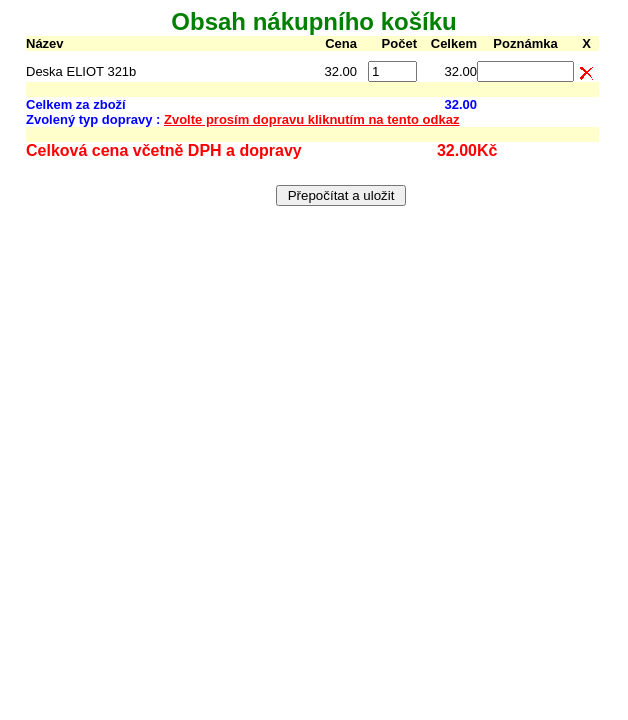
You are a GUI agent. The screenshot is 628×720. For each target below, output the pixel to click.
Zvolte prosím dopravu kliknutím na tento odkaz (311, 119)
